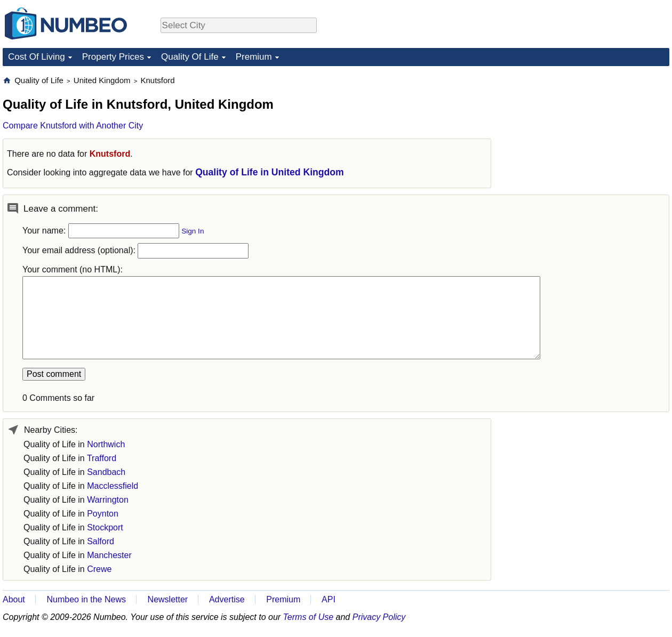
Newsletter (168, 599)
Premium (254, 57)
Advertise (227, 599)
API (329, 599)
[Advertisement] (589, 142)
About (14, 599)
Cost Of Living (37, 57)
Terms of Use (309, 617)
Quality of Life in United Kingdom (270, 172)
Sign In (193, 231)
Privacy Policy (379, 617)
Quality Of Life (190, 57)
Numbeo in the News (86, 599)
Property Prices (113, 57)
